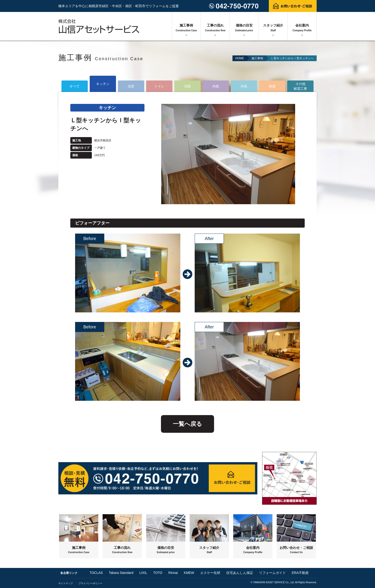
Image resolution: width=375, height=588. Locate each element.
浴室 (131, 86)
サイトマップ (66, 583)
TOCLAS (96, 573)
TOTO (158, 573)
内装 (216, 86)
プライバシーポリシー (90, 583)
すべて (75, 86)
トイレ (159, 86)
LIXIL (143, 573)
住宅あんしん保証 (240, 573)
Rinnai (173, 573)
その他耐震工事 (300, 86)
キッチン (103, 84)
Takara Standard (121, 573)
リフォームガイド (272, 573)
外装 (244, 86)
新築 (272, 86)
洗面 (187, 86)
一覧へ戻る (187, 424)
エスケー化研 (210, 573)
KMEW (189, 573)
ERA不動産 (300, 573)
